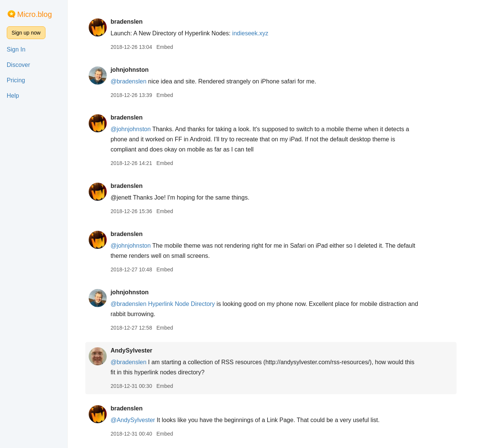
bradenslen (130, 22)
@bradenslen (132, 81)
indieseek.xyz (254, 33)
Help (13, 96)
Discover (18, 65)
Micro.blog (35, 14)
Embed (168, 47)
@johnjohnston (134, 129)
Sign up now (26, 33)
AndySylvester (135, 350)
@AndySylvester (136, 420)
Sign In (16, 49)
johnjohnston (133, 70)
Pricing (16, 80)
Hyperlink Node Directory (185, 304)
